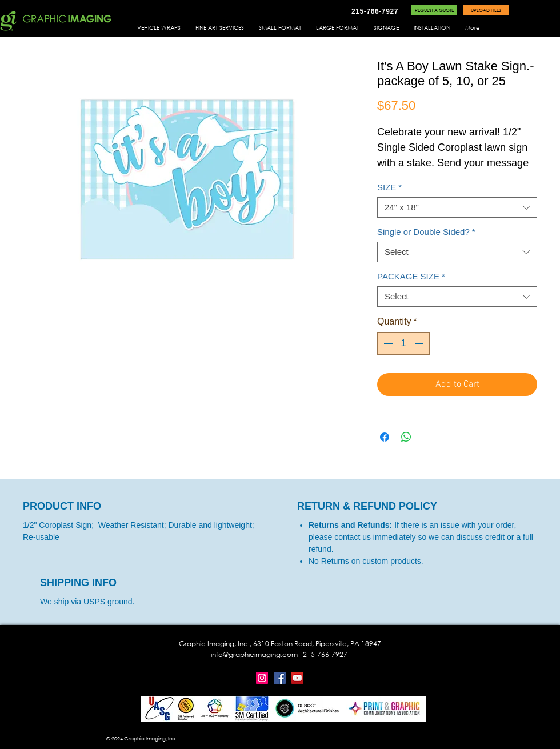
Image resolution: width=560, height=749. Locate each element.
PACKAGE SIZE (411, 276)
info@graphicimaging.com (254, 654)
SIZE (389, 187)
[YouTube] (297, 678)
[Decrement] (387, 343)
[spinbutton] (403, 343)
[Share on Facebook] (385, 437)
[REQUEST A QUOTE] (434, 10)
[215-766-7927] (375, 11)
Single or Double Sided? (426, 232)
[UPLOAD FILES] (486, 10)
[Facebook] (280, 678)
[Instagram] (262, 678)
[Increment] (420, 343)
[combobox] (457, 207)
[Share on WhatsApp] (406, 437)
